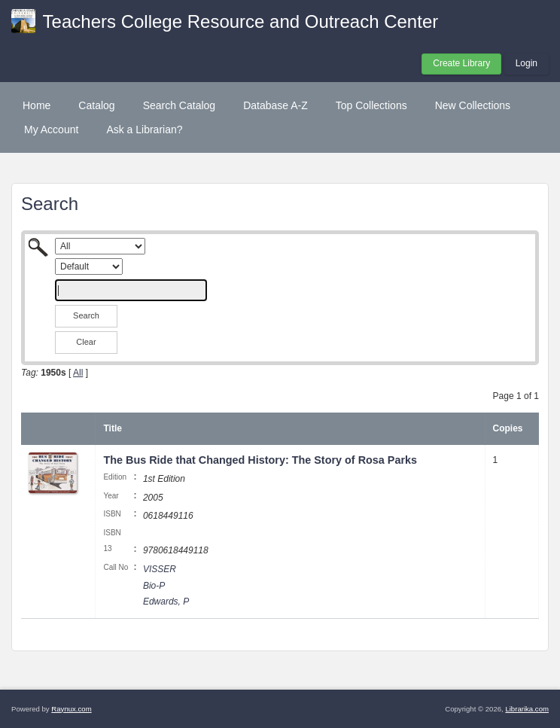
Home (37, 105)
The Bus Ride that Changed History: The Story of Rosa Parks (260, 460)
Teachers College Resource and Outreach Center (241, 21)
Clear (86, 342)
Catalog (96, 105)
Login (527, 63)
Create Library (461, 63)
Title (112, 428)
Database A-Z (275, 105)
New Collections (473, 105)
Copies (508, 428)
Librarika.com (527, 709)
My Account (51, 129)
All (78, 373)
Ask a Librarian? (144, 129)
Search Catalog (180, 105)
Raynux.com (71, 709)
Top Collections (371, 105)
